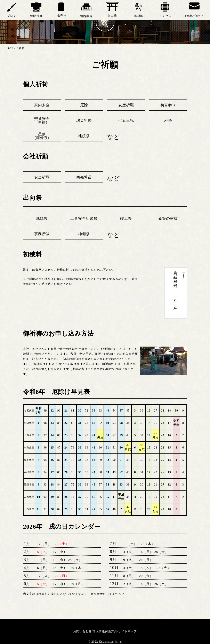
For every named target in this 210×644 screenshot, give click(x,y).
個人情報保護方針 (105, 631)
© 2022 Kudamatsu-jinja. (105, 642)
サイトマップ (128, 631)
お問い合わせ (82, 631)
